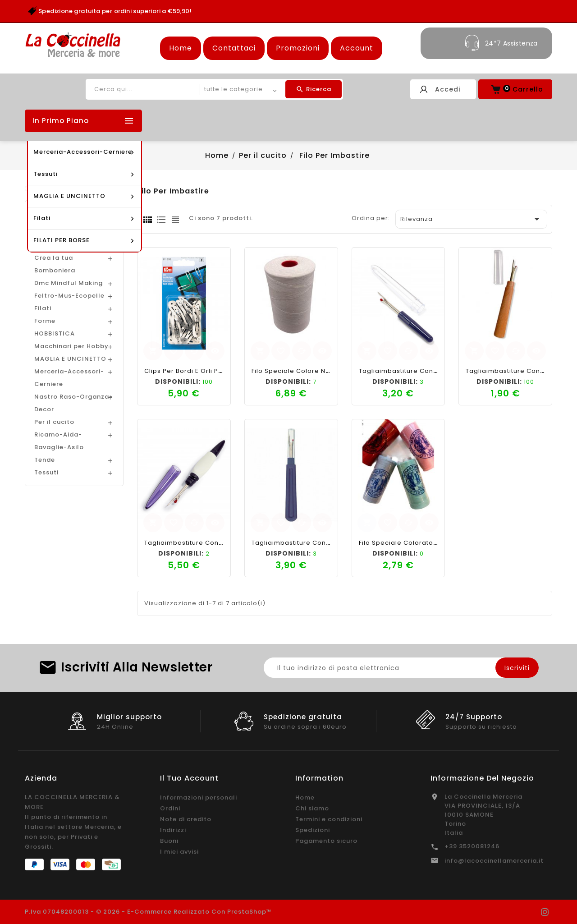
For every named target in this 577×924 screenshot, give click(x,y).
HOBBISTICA (55, 333)
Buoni (169, 841)
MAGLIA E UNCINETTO (70, 359)
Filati (43, 308)
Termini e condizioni (329, 819)
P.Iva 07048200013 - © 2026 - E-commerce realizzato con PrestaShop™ (148, 912)
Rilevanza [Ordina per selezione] (471, 219)
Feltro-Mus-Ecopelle (69, 296)
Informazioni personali (199, 798)
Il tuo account (189, 778)
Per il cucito (54, 422)
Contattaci (234, 48)
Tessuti (46, 472)
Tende (45, 460)
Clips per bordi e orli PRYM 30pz (197, 371)
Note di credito (186, 819)
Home (181, 48)
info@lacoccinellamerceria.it (494, 861)
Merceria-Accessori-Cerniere (69, 378)
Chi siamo (312, 808)
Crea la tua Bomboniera (55, 264)
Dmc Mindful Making (69, 283)
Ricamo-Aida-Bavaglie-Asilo (59, 441)
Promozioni (298, 48)
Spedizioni (313, 830)
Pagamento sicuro (326, 841)
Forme (45, 321)
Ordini (170, 808)
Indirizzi (173, 830)
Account (357, 48)
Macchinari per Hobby (71, 346)
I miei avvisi (179, 852)
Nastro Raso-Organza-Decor (73, 403)
